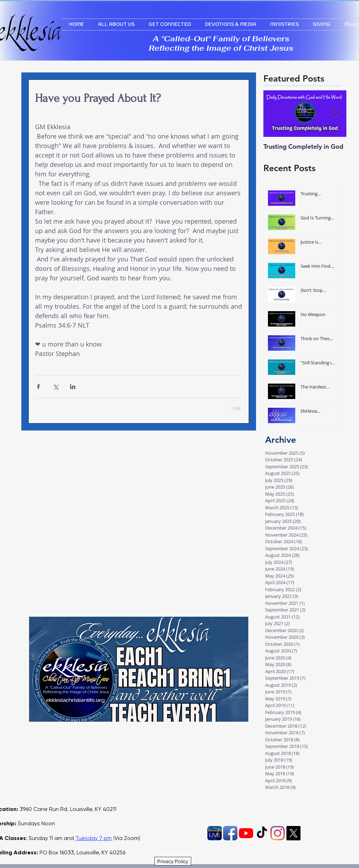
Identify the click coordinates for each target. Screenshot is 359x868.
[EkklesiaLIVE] (215, 833)
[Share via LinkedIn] (73, 387)
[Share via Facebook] (38, 387)
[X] (293, 833)
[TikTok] (262, 833)
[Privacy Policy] (173, 861)
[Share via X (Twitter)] (56, 387)
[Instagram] (278, 833)
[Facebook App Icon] (230, 833)
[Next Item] (335, 114)
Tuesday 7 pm (94, 838)
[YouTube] (246, 833)
